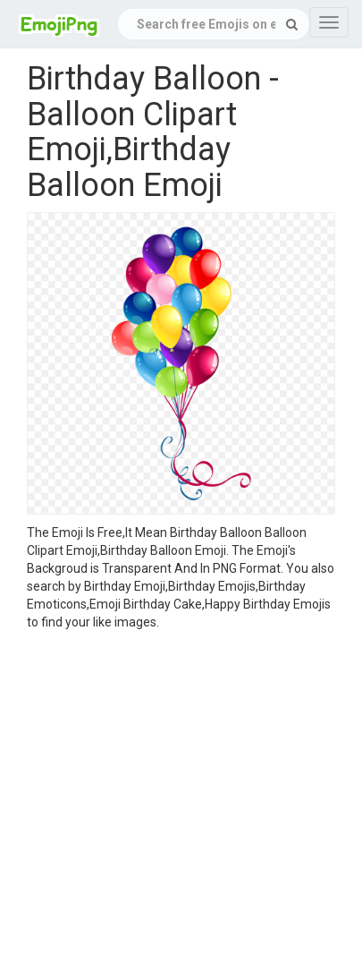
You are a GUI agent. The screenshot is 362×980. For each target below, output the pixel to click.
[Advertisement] (168, 808)
